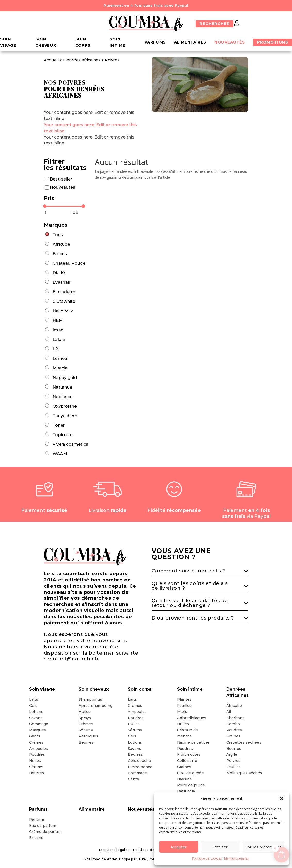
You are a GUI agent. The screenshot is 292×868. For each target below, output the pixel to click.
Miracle (60, 368)
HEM (58, 320)
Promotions (273, 42)
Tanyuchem (65, 416)
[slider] (45, 206)
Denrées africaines (82, 60)
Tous (58, 235)
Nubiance (62, 397)
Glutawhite (64, 301)
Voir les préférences (263, 847)
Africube (61, 244)
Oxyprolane (65, 406)
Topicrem (63, 435)
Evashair (61, 282)
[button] (282, 798)
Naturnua (62, 387)
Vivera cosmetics (70, 444)
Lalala (59, 340)
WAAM (60, 454)
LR (55, 349)
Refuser (220, 847)
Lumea (60, 359)
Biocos (60, 254)
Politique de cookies (207, 858)
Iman (58, 330)
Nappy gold (65, 378)
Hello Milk (63, 311)
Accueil (52, 60)
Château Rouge (69, 263)
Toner (59, 425)
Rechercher (215, 24)
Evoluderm (64, 292)
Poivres (112, 60)
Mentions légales (236, 858)
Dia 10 (59, 273)
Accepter (179, 847)
